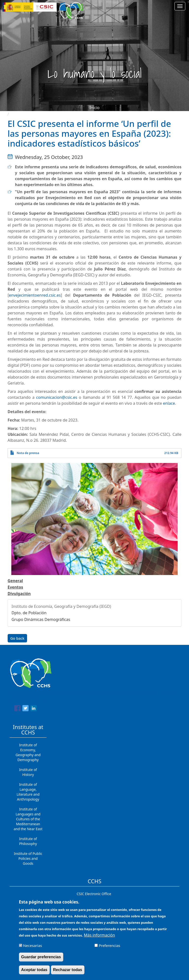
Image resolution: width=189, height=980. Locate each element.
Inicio (95, 108)
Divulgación (19, 594)
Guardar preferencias (41, 957)
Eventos (15, 587)
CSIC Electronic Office (94, 894)
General (15, 581)
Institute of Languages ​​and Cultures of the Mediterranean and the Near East (28, 819)
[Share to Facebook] (17, 709)
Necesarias (33, 946)
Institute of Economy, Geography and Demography (28, 752)
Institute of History (28, 772)
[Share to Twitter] (25, 709)
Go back (17, 638)
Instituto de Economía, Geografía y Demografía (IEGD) (61, 606)
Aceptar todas (34, 970)
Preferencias (109, 946)
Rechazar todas (68, 970)
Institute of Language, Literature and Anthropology (28, 792)
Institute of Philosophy (28, 841)
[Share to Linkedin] (34, 709)
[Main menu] (180, 6)
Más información (99, 935)
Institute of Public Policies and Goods (28, 858)
